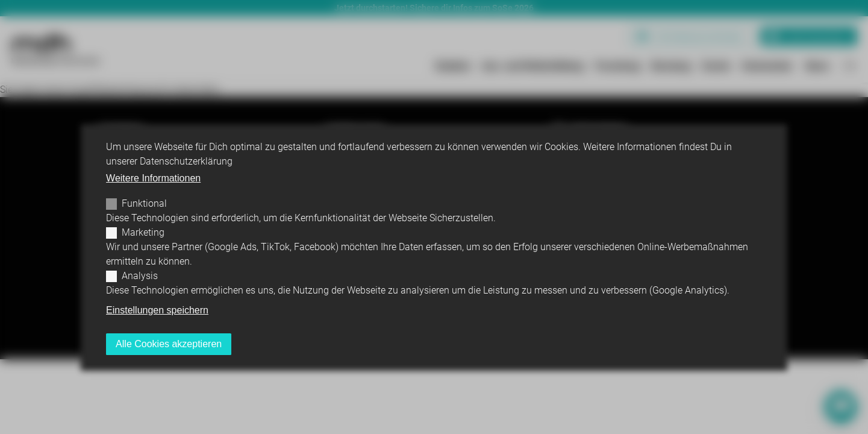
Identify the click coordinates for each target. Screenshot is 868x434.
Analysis (140, 276)
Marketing (143, 232)
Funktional (144, 203)
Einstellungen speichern (157, 310)
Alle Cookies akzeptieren (169, 344)
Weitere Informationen (153, 178)
